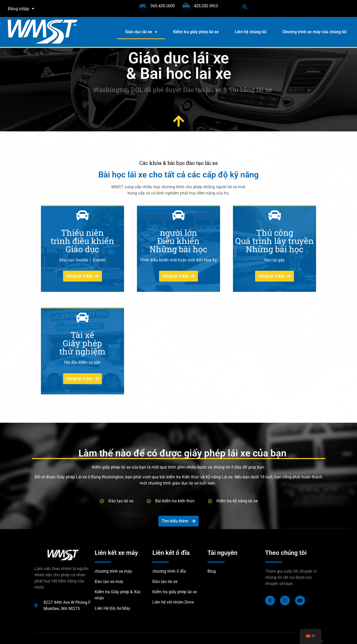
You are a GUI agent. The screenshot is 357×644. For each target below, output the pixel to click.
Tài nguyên (222, 553)
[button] (245, 7)
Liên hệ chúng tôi (251, 32)
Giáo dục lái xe (141, 32)
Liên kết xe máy (116, 553)
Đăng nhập (21, 9)
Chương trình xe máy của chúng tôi (314, 32)
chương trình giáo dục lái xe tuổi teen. (182, 483)
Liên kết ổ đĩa (171, 553)
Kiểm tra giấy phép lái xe (196, 32)
